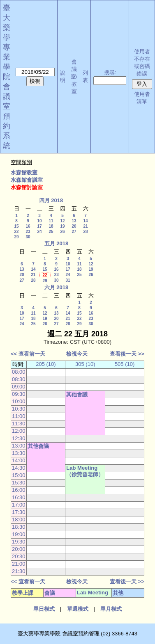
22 (16, 232)
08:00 (19, 372)
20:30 (19, 556)
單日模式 (44, 609)
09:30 (19, 394)
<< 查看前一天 (28, 354)
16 (28, 226)
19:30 (19, 542)
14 (85, 221)
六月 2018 (57, 287)
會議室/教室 (74, 77)
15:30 (19, 483)
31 (68, 280)
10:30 (19, 409)
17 (39, 226)
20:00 (19, 549)
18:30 (19, 527)
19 (62, 226)
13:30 (19, 453)
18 (51, 226)
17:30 (19, 512)
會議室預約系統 (7, 116)
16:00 (19, 490)
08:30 (19, 379)
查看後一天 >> (127, 354)
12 (62, 221)
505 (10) (125, 364)
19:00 (19, 534)
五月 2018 (57, 243)
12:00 (19, 431)
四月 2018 (51, 200)
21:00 (19, 564)
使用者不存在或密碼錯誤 (142, 63)
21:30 (19, 571)
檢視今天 (77, 354)
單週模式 (78, 609)
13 (74, 221)
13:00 (19, 446)
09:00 (19, 387)
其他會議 (77, 394)
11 (51, 221)
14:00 (19, 460)
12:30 (19, 438)
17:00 (19, 505)
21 (85, 226)
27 (74, 232)
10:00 (19, 401)
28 (85, 232)
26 (62, 232)
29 (16, 237)
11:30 (19, 424)
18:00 (19, 520)
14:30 (19, 468)
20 (74, 226)
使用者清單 (142, 98)
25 (51, 232)
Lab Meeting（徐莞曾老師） (85, 471)
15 (16, 226)
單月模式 (111, 609)
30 (28, 237)
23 (28, 232)
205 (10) (46, 364)
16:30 (19, 497)
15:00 (19, 475)
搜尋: (110, 72)
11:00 (19, 416)
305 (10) (85, 364)
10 (39, 221)
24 (39, 232)
